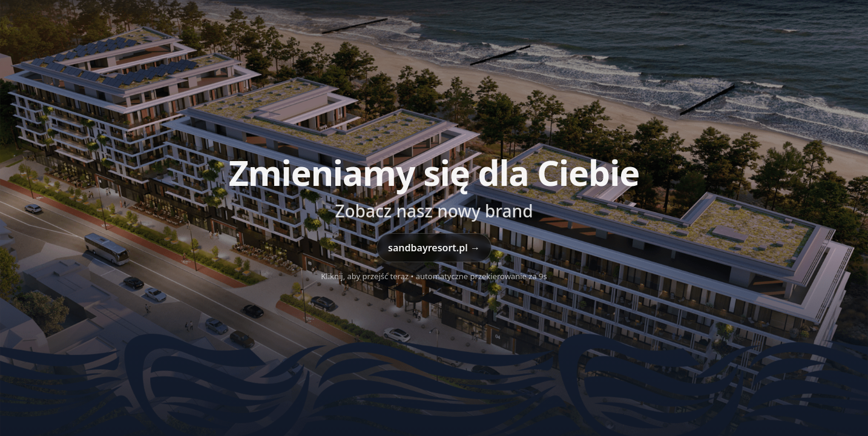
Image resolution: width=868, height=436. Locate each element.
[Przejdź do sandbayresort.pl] (434, 218)
